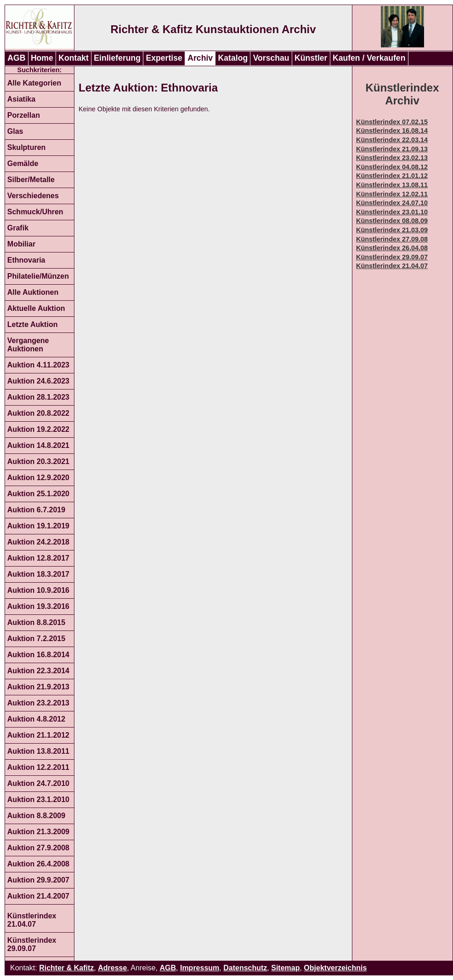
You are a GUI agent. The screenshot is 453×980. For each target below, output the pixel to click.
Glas (15, 131)
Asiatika (21, 99)
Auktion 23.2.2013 (38, 703)
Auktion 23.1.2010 (38, 799)
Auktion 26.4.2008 (38, 864)
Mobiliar (21, 244)
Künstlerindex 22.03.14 (392, 140)
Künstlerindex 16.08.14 (392, 131)
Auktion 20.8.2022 (38, 413)
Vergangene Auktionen (28, 345)
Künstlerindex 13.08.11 (392, 185)
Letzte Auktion (33, 324)
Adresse (112, 968)
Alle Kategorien (34, 83)
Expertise (164, 58)
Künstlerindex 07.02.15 (392, 122)
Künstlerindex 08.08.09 (392, 221)
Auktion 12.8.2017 (38, 558)
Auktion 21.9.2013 (38, 687)
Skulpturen (27, 147)
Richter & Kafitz (66, 968)
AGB (16, 58)
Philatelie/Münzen (38, 276)
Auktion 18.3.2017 (38, 574)
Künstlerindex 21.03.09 (392, 230)
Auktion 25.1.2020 (38, 494)
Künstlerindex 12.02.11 (392, 194)
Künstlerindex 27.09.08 (392, 239)
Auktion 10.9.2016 (38, 590)
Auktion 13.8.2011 (38, 751)
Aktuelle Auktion (36, 308)
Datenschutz (245, 968)
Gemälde (23, 163)
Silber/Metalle (31, 180)
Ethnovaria (26, 260)
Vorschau (271, 58)
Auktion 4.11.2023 (38, 365)
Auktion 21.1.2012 (38, 735)
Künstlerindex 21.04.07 (32, 920)
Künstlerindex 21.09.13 (392, 149)
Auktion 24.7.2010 (38, 783)
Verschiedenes (33, 196)
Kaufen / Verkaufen (369, 58)
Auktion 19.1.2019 (38, 526)
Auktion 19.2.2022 (38, 429)
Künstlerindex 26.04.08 (392, 248)
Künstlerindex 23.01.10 (392, 212)
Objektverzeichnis (335, 968)
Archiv (200, 58)
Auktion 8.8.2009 (36, 816)
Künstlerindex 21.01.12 (392, 176)
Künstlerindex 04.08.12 (392, 167)
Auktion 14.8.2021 (38, 445)
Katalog (233, 58)
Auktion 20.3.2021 (38, 461)
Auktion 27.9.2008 (38, 848)
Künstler (311, 58)
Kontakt (74, 58)
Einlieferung (117, 58)
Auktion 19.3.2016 (38, 606)
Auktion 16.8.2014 (38, 655)
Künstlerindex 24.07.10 (392, 203)
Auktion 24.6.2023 (38, 381)
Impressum (200, 968)
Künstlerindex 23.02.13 (392, 158)
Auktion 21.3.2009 (38, 832)
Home (42, 58)
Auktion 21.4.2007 (38, 896)
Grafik (18, 228)
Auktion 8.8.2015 (36, 622)
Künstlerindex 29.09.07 (32, 944)
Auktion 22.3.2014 (38, 671)
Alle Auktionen (33, 292)
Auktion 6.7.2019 (36, 510)
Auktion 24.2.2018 (38, 542)
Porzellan (24, 115)
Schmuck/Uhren (35, 212)
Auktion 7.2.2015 (36, 639)
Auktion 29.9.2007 (38, 880)
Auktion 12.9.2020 (38, 478)
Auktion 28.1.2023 (38, 397)
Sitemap (285, 968)
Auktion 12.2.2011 (38, 767)
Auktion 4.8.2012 (36, 719)
